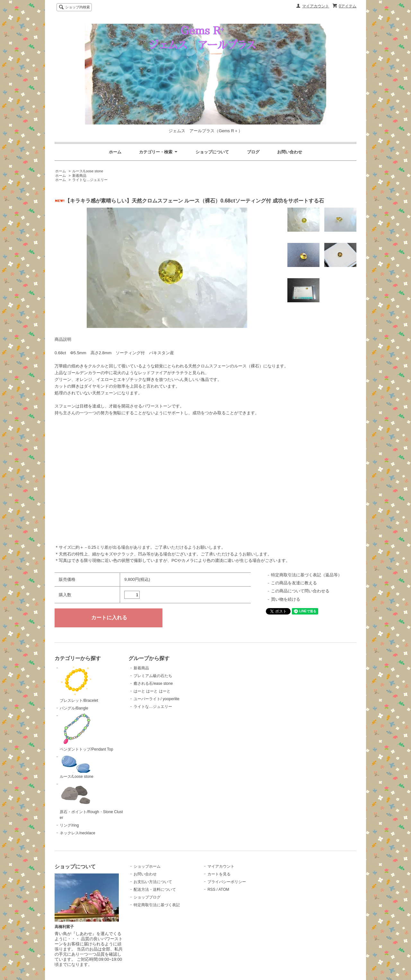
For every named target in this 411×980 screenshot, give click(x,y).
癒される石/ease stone (153, 683)
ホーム (115, 152)
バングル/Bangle (74, 708)
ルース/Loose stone (88, 171)
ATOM (224, 890)
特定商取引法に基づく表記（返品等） (306, 575)
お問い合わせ (290, 152)
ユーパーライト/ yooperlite (157, 699)
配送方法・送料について (155, 890)
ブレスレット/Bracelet (79, 684)
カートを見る (219, 874)
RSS (211, 890)
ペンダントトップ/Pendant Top (86, 732)
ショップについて (212, 152)
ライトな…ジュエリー (90, 180)
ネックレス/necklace (78, 833)
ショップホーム (147, 866)
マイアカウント (316, 6)
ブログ (253, 152)
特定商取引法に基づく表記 (157, 905)
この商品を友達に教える (294, 583)
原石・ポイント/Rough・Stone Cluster (91, 801)
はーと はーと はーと (152, 691)
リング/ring (69, 825)
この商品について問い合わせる (300, 591)
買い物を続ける (286, 599)
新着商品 (79, 176)
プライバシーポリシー (227, 882)
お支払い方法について (153, 882)
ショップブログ (147, 897)
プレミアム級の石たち (153, 676)
